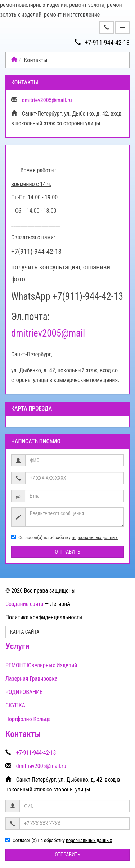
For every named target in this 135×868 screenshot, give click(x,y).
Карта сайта (25, 632)
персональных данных (95, 537)
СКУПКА (15, 705)
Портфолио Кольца (28, 719)
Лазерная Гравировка (31, 679)
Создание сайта (24, 604)
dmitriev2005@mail (48, 333)
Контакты (23, 734)
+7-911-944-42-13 (102, 42)
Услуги (17, 646)
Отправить (67, 552)
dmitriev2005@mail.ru (47, 100)
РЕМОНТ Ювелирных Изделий (41, 665)
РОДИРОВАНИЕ (24, 692)
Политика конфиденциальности (44, 617)
